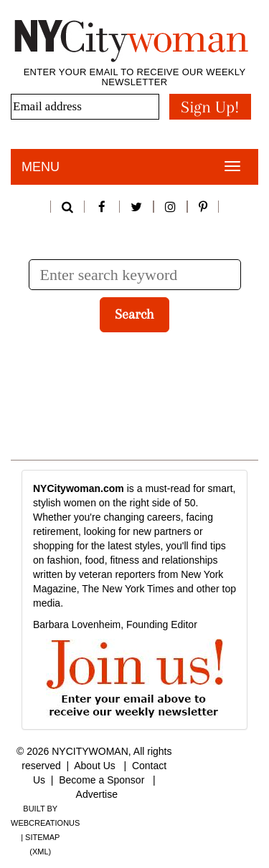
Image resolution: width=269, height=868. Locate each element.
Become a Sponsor (102, 780)
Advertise (97, 794)
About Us (95, 766)
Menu (41, 167)
